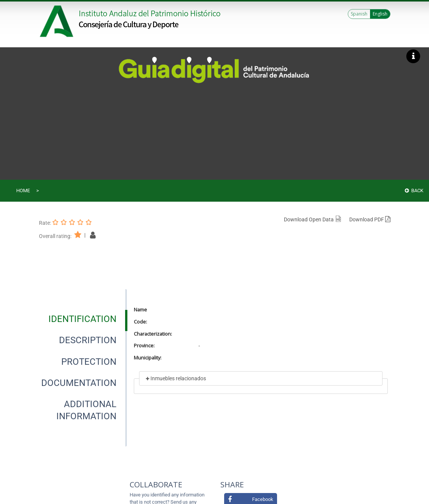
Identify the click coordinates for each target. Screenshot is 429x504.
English (380, 14)
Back (414, 191)
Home (23, 191)
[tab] (82, 319)
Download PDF (370, 219)
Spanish (359, 14)
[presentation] (83, 319)
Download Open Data (313, 219)
